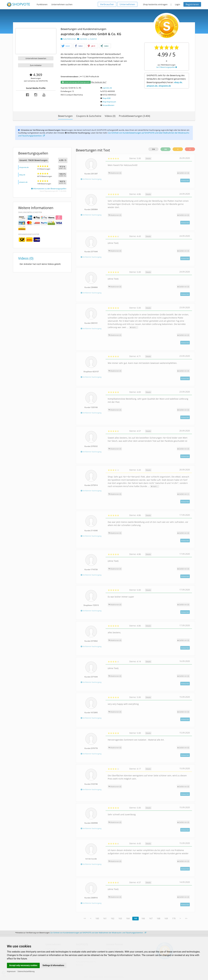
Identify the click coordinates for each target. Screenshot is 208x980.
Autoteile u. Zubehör (87, 39)
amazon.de (23, 182)
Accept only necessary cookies (23, 965)
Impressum (11, 971)
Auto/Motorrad (68, 39)
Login (178, 4)
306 (166, 149)
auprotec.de (107, 88)
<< (85, 918)
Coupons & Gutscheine (89, 116)
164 (128, 918)
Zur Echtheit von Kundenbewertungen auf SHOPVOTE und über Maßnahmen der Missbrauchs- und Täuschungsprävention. (98, 933)
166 (143, 918)
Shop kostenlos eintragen (155, 4)
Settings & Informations (53, 965)
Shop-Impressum (109, 102)
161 (105, 918)
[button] (66, 46)
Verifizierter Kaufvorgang (91, 179)
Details (148, 158)
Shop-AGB (106, 98)
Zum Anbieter (36, 65)
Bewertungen (65, 116)
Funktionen (42, 4)
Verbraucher (107, 4)
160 (97, 918)
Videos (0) (110, 116)
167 (151, 918)
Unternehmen (127, 4)
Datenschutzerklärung (26, 971)
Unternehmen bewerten (36, 58)
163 (120, 918)
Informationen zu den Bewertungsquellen (49, 189)
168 (158, 918)
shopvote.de (24, 167)
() (183, 173)
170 (174, 918)
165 (135, 918)
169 (166, 918)
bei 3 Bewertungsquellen (167, 67)
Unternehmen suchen (62, 4)
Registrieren (192, 4)
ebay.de (22, 175)
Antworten (185, 180)
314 (153, 149)
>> (186, 918)
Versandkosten (108, 105)
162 (113, 918)
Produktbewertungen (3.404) (134, 116)
